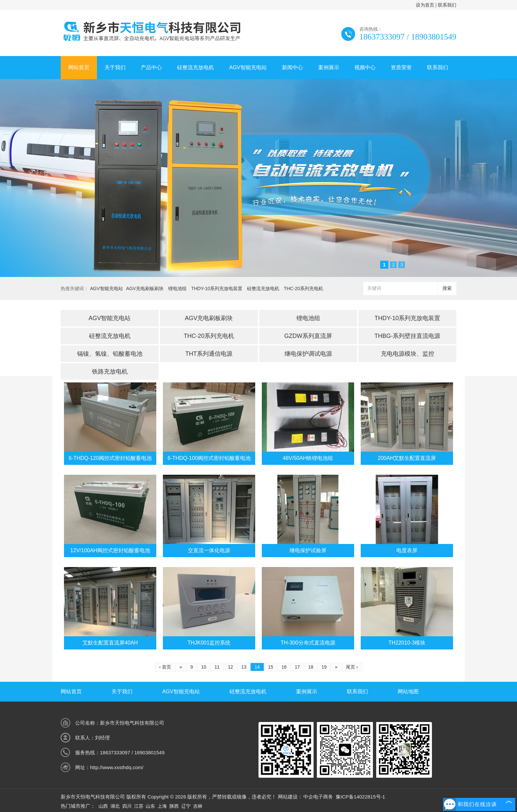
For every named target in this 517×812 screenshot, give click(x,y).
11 (217, 667)
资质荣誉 (401, 67)
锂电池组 (177, 288)
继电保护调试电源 (308, 354)
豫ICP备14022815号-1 (360, 797)
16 (284, 667)
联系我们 (447, 5)
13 (244, 667)
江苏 (139, 806)
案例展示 (329, 67)
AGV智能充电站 (248, 67)
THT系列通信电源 (209, 354)
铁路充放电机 (110, 372)
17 (297, 667)
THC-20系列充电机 (304, 288)
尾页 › (352, 667)
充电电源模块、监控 (408, 354)
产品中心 (151, 67)
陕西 (174, 806)
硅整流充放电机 (196, 67)
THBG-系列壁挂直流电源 (408, 336)
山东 (150, 806)
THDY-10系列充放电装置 (217, 288)
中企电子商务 (318, 797)
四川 (127, 806)
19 (324, 667)
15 (271, 667)
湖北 (115, 806)
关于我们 (115, 67)
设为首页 (425, 5)
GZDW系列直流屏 (308, 336)
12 (230, 667)
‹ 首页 (165, 667)
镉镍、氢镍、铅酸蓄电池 (110, 354)
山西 (103, 806)
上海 (162, 806)
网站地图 (408, 692)
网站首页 (79, 67)
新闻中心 (292, 67)
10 (204, 667)
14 (257, 667)
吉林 (198, 806)
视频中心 (365, 67)
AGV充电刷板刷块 (145, 288)
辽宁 (186, 806)
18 (311, 667)
